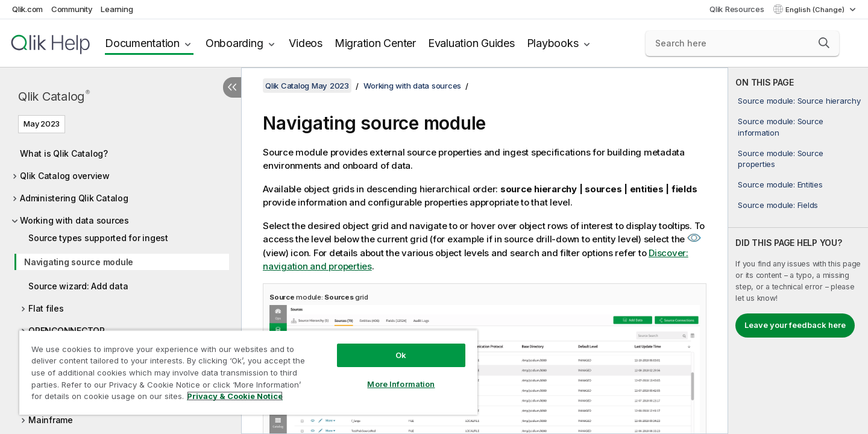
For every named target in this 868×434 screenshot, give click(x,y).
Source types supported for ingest (98, 238)
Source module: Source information (781, 127)
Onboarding (234, 43)
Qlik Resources (737, 9)
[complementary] (798, 251)
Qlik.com (27, 9)
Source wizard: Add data (78, 286)
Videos (306, 43)
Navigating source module (79, 262)
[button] (824, 43)
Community (72, 9)
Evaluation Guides (471, 43)
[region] (248, 372)
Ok (401, 355)
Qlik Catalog (54, 96)
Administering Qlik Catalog (74, 198)
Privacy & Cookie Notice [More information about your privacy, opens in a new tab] (235, 396)
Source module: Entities (780, 184)
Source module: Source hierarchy (799, 101)
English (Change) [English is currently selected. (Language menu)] (816, 10)
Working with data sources (74, 220)
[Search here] (742, 43)
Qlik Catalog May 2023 (307, 86)
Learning (117, 9)
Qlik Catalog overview (65, 176)
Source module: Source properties (781, 159)
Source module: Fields (778, 205)
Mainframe (51, 420)
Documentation (142, 43)
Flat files (46, 308)
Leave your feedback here (795, 325)
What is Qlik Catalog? (64, 153)
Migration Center (375, 43)
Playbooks (553, 43)
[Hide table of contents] (232, 87)
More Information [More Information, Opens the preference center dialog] (401, 384)
